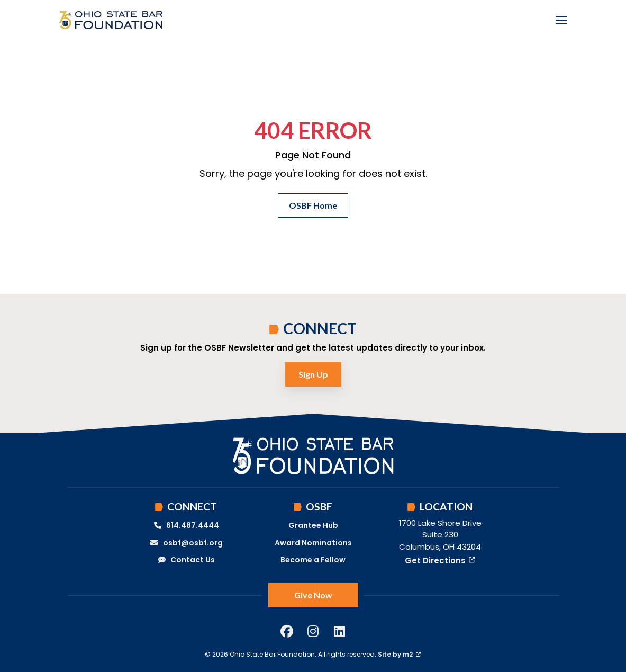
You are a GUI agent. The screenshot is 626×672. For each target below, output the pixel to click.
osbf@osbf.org (186, 543)
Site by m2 (399, 654)
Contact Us (186, 560)
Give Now (313, 595)
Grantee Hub (313, 525)
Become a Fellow (313, 560)
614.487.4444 (186, 525)
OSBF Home (313, 205)
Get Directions (440, 561)
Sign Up (313, 374)
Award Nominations (313, 543)
